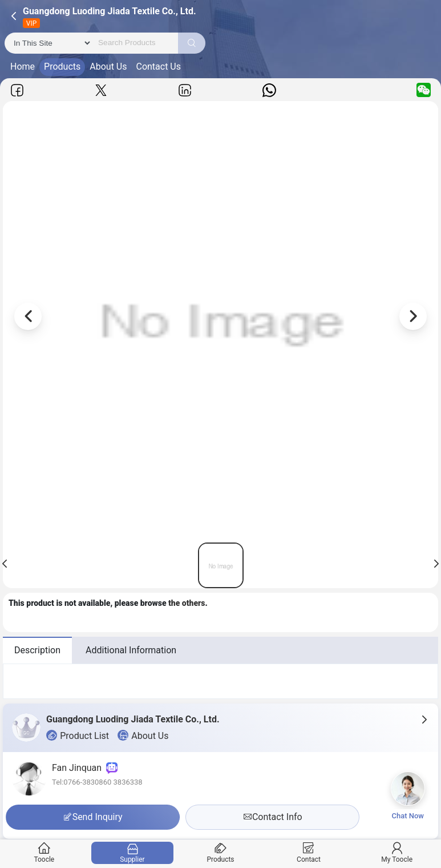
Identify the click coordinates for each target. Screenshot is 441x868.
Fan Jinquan (85, 768)
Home (23, 67)
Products (62, 67)
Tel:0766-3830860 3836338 (97, 782)
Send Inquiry (93, 817)
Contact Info (273, 817)
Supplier (132, 853)
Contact (308, 853)
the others (187, 603)
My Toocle (397, 853)
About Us (108, 67)
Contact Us (158, 67)
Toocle (44, 853)
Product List (78, 736)
